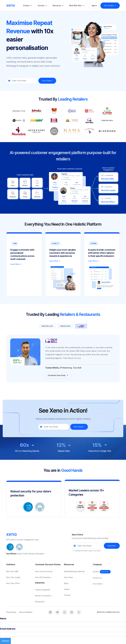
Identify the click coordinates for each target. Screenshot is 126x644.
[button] (28, 6)
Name (3, 619)
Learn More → (16, 264)
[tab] (47, 326)
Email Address (8, 629)
